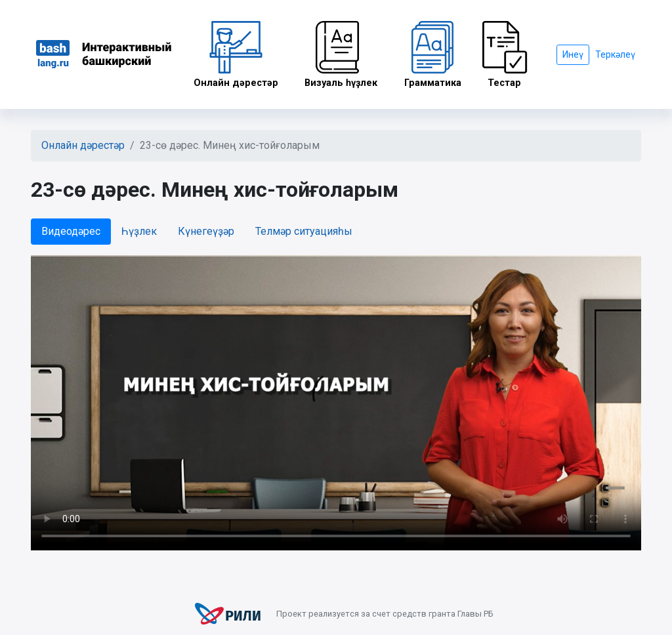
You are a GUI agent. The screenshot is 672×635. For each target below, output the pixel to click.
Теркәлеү (615, 54)
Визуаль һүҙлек (341, 55)
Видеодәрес (71, 231)
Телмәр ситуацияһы (304, 231)
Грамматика (433, 55)
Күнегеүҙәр (206, 231)
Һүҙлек (139, 231)
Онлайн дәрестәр (236, 55)
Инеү (573, 54)
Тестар (505, 55)
